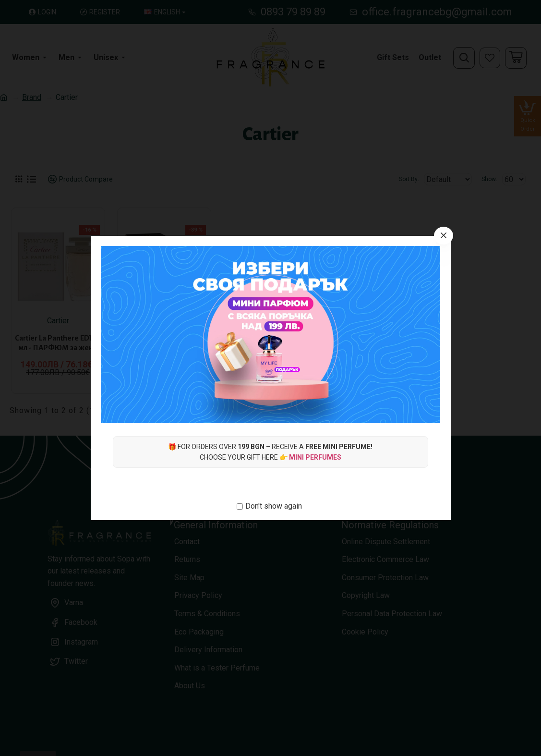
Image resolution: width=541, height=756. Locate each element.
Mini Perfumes (315, 457)
